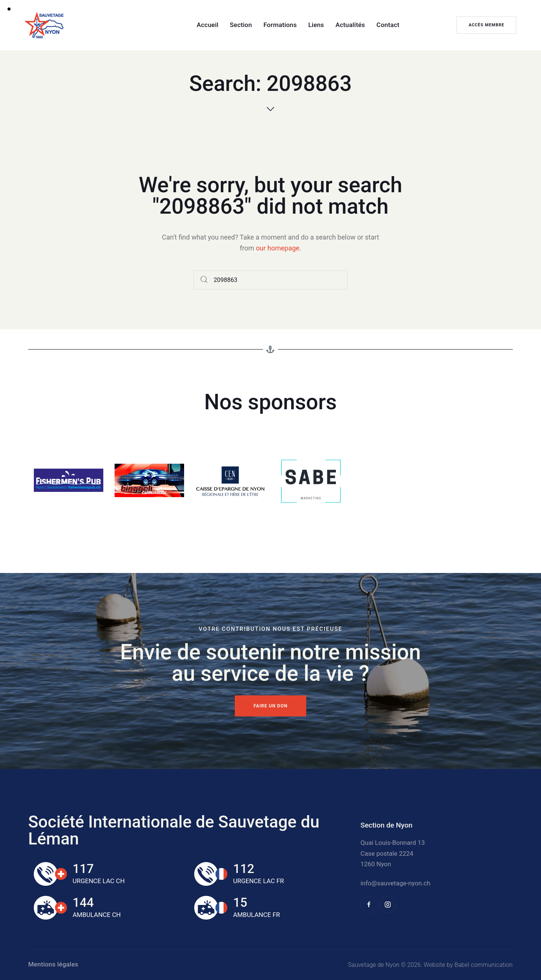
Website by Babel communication (468, 965)
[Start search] (204, 280)
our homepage (278, 248)
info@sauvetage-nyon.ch (395, 883)
